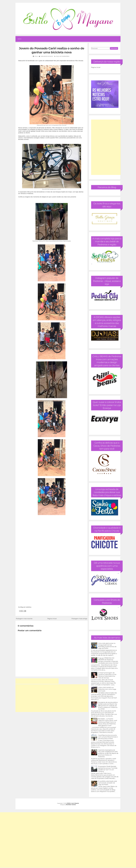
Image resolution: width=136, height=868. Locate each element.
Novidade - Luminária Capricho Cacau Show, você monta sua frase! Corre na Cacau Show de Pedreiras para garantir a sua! (108, 722)
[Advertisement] (37, 681)
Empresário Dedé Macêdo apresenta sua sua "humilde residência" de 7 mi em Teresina (108, 769)
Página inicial (52, 619)
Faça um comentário (63, 56)
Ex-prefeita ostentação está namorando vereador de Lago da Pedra (108, 783)
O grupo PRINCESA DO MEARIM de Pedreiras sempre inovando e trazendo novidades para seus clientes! (108, 661)
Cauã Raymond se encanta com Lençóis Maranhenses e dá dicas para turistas (108, 737)
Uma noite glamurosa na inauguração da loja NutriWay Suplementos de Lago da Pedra (107, 646)
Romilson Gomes (71, 805)
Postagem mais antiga (79, 619)
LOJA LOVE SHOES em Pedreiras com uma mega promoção (107, 689)
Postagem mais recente (24, 619)
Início (19, 39)
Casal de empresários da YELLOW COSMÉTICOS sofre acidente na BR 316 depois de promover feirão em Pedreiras (108, 753)
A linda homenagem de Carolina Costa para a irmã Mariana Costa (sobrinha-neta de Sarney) (107, 675)
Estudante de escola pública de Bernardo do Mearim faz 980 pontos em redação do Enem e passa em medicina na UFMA (108, 706)
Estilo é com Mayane (73, 803)
